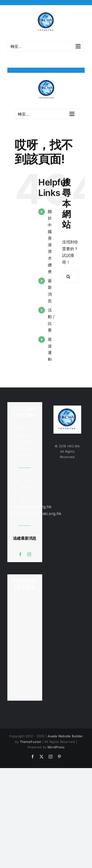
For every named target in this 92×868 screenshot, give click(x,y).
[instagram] (29, 554)
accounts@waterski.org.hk (36, 514)
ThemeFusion (31, 742)
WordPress (56, 747)
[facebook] (20, 554)
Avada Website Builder (65, 736)
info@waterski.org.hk (25, 507)
